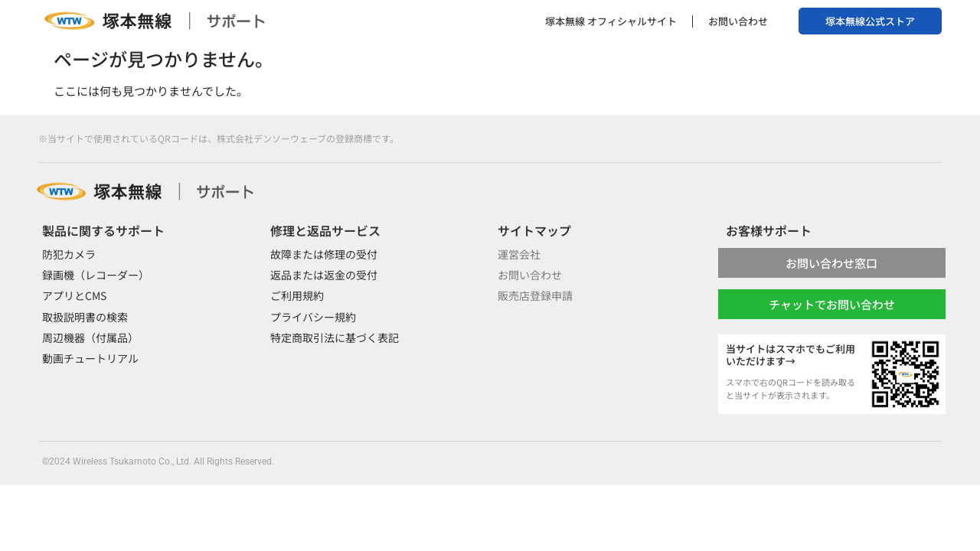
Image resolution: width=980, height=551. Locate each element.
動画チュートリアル (90, 358)
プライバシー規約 (313, 317)
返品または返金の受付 (324, 275)
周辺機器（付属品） (90, 337)
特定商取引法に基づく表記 (335, 337)
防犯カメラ (69, 254)
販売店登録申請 (535, 295)
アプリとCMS (74, 295)
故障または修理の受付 (324, 254)
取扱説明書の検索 (85, 317)
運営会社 (519, 254)
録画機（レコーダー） (96, 275)
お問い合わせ (738, 21)
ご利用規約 (297, 295)
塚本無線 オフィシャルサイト (611, 21)
